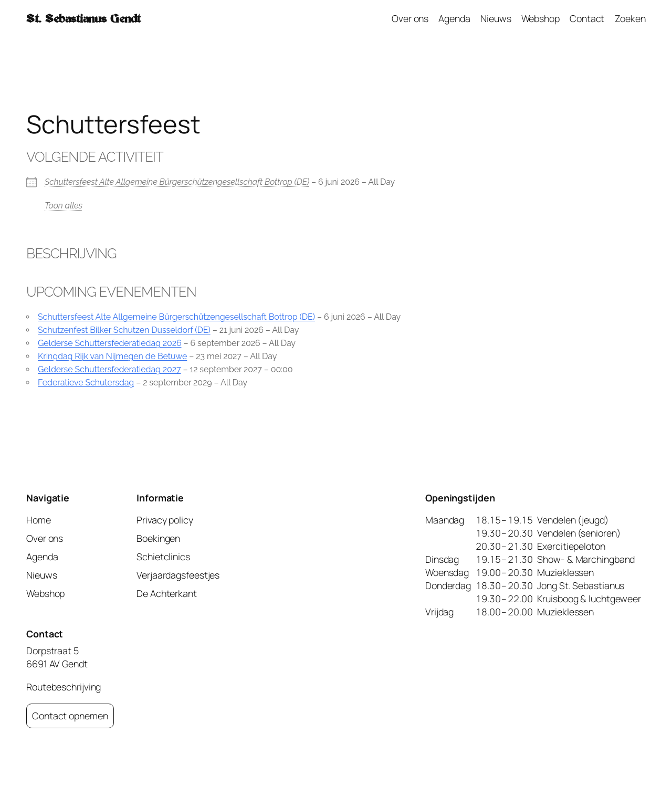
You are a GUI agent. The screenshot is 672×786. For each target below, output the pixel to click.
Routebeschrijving (64, 687)
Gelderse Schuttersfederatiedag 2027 (109, 369)
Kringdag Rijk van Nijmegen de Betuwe (112, 356)
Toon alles (64, 206)
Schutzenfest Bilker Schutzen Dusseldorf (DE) (124, 330)
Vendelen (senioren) (579, 533)
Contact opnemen (70, 716)
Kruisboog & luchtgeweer (589, 599)
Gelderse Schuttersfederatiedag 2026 (110, 343)
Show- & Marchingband (586, 559)
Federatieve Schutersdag (86, 382)
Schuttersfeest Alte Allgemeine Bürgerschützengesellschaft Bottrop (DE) (177, 182)
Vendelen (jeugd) (573, 520)
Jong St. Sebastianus (581, 585)
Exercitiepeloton (571, 546)
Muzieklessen (565, 572)
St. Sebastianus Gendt (83, 18)
